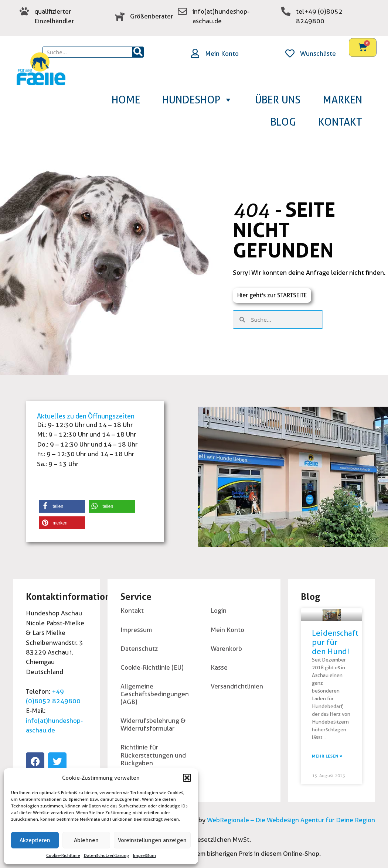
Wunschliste (318, 53)
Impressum (144, 855)
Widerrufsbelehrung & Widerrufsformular (153, 724)
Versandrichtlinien (237, 686)
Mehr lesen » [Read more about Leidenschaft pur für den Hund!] (327, 756)
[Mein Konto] (195, 53)
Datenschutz (139, 648)
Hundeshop (198, 100)
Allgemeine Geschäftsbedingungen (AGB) (155, 694)
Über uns (278, 100)
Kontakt (340, 122)
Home (126, 100)
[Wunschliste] (290, 53)
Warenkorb (226, 648)
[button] (187, 778)
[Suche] (138, 52)
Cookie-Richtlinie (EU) (152, 667)
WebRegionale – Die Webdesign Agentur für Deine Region (290, 820)
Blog (283, 122)
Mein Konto (222, 53)
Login (219, 610)
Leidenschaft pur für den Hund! (335, 642)
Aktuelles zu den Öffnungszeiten (86, 416)
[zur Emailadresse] (182, 11)
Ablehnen (86, 840)
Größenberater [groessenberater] (152, 16)
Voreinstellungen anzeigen (152, 840)
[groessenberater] (120, 16)
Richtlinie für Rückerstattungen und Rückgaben (153, 755)
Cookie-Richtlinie (63, 855)
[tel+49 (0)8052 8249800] (286, 11)
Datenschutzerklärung (107, 855)
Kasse (219, 667)
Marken (342, 100)
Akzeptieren (35, 840)
